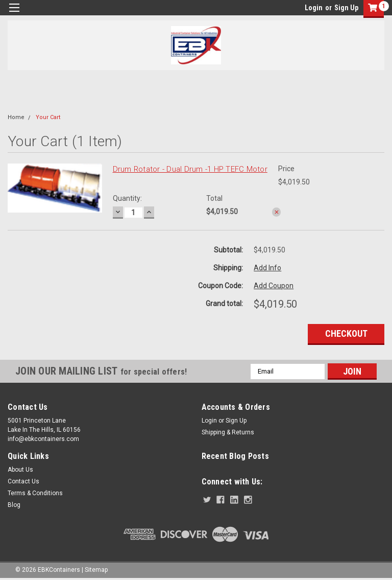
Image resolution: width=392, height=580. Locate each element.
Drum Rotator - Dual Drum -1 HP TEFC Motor (190, 169)
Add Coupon (274, 286)
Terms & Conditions (35, 493)
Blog (14, 505)
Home (16, 117)
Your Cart (48, 117)
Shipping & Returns (228, 432)
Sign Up (346, 8)
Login (314, 8)
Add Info (267, 268)
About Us (20, 470)
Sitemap (96, 570)
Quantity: (127, 198)
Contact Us (23, 481)
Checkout (346, 333)
